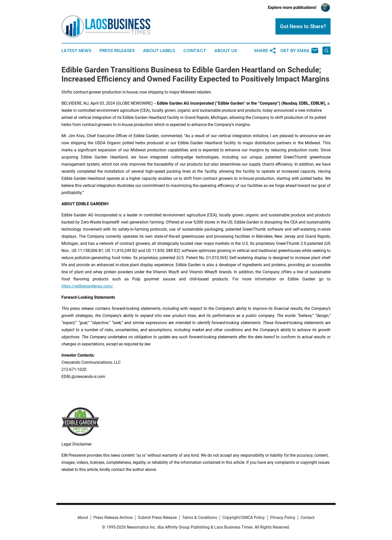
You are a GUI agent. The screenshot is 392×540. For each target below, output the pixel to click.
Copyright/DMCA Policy (244, 518)
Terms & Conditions (200, 518)
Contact (195, 51)
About (83, 518)
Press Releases (117, 51)
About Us (226, 51)
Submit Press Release (157, 518)
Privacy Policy (283, 518)
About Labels (159, 51)
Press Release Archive (113, 518)
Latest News (76, 51)
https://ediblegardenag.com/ (87, 286)
